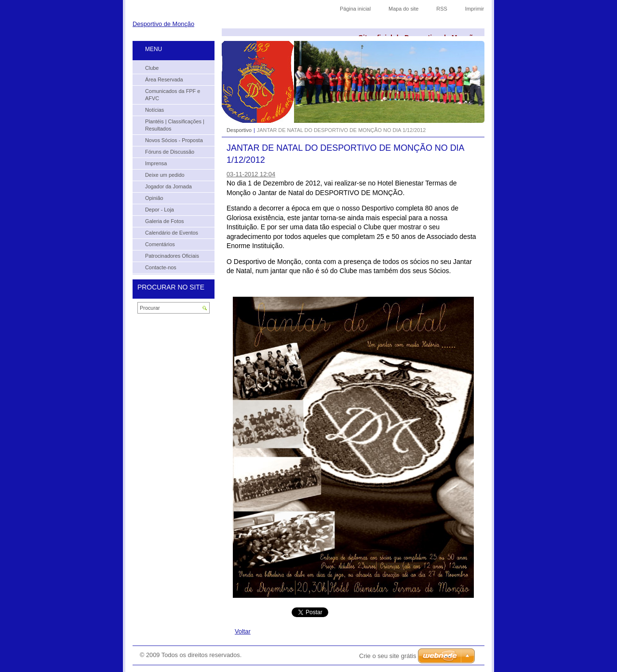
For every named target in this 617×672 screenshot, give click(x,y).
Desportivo (239, 130)
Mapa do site (403, 9)
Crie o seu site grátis (388, 656)
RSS (442, 9)
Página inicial (355, 9)
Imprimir (475, 9)
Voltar (243, 631)
